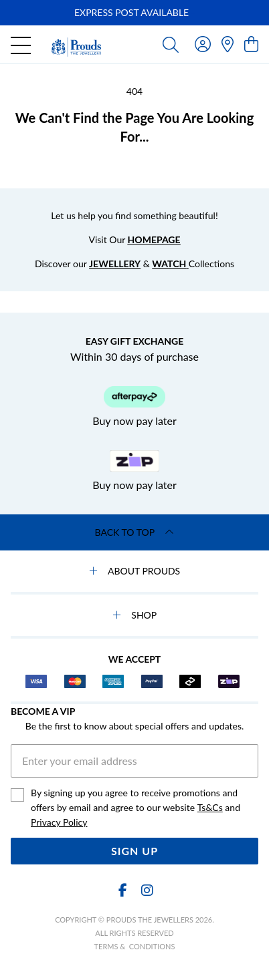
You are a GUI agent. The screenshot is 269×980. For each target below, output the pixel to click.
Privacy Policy (59, 822)
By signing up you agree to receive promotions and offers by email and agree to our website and (136, 808)
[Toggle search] (171, 44)
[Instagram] (147, 890)
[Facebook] (122, 890)
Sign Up (134, 851)
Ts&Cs (210, 807)
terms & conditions (135, 946)
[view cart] (251, 44)
